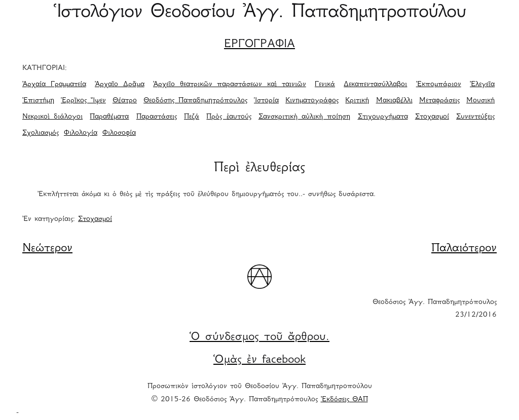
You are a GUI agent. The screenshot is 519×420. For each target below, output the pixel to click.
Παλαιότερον (464, 249)
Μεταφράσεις (439, 101)
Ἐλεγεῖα (482, 85)
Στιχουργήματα (383, 117)
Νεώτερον (47, 249)
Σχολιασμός (41, 133)
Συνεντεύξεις (475, 117)
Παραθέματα (109, 117)
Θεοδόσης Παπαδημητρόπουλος (195, 101)
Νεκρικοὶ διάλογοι (52, 117)
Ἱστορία (266, 101)
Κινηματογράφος (312, 101)
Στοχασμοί (432, 117)
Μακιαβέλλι (394, 101)
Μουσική (480, 101)
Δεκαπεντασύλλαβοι (375, 85)
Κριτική (357, 101)
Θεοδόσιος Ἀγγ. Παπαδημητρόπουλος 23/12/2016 (435, 309)
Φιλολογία (81, 133)
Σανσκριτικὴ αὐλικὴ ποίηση (304, 117)
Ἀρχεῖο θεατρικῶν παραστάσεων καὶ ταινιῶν (230, 85)
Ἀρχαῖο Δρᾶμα (120, 85)
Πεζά (192, 117)
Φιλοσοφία (119, 133)
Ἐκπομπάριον (439, 85)
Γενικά (325, 85)
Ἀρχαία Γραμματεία (54, 85)
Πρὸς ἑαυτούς (229, 117)
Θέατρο (125, 101)
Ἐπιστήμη (38, 101)
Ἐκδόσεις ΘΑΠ (344, 400)
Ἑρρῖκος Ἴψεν (83, 101)
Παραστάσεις (157, 117)
